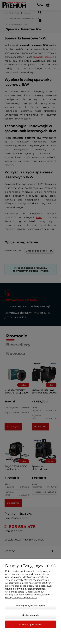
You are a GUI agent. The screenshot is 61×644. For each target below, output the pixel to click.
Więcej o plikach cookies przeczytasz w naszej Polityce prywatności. (27, 596)
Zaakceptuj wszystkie (30, 624)
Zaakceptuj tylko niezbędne (30, 606)
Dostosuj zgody (31, 615)
